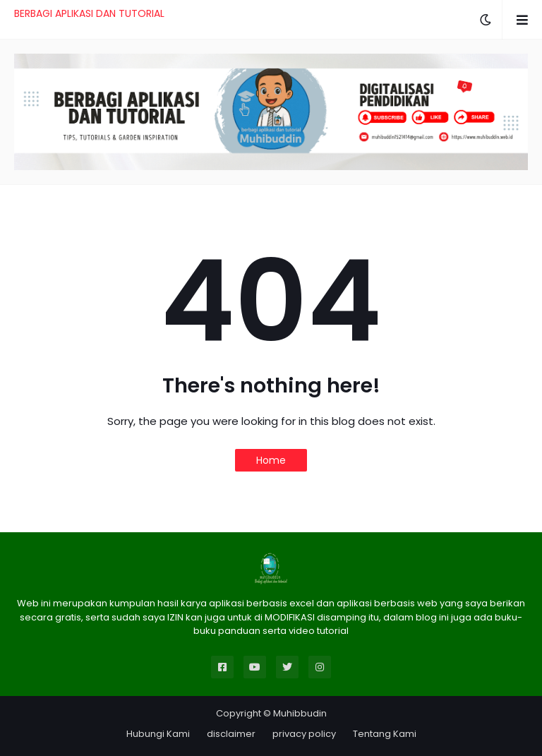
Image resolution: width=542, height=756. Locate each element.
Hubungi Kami (158, 734)
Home (271, 460)
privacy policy (304, 734)
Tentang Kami (385, 734)
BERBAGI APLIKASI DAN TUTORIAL (89, 13)
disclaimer (231, 734)
